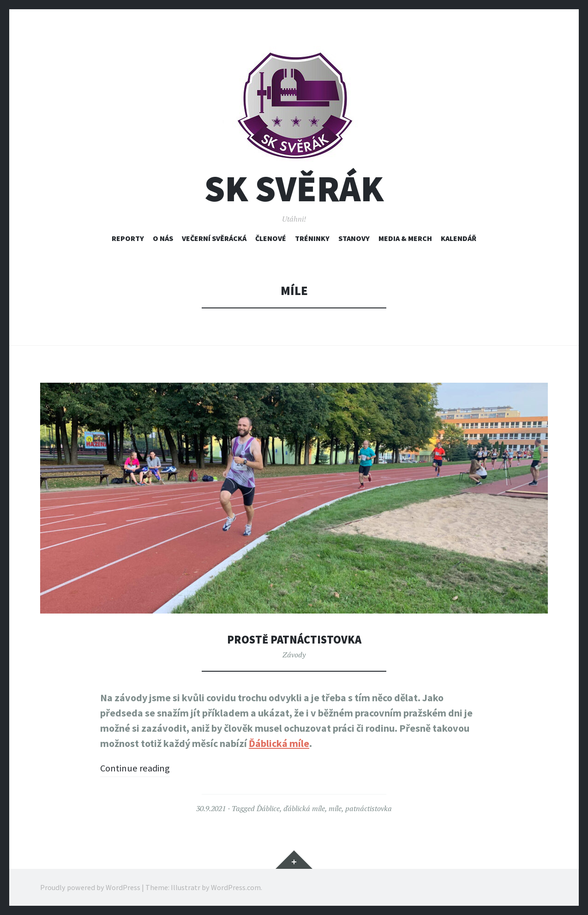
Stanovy (354, 238)
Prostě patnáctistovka (294, 639)
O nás (163, 238)
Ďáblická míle (279, 743)
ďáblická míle (304, 808)
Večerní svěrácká (214, 238)
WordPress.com (236, 887)
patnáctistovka (369, 808)
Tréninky (312, 238)
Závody (294, 655)
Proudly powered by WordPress (90, 887)
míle (335, 808)
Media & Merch (405, 238)
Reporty (128, 238)
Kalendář (459, 238)
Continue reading (138, 768)
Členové (271, 238)
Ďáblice (268, 808)
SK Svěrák (294, 189)
